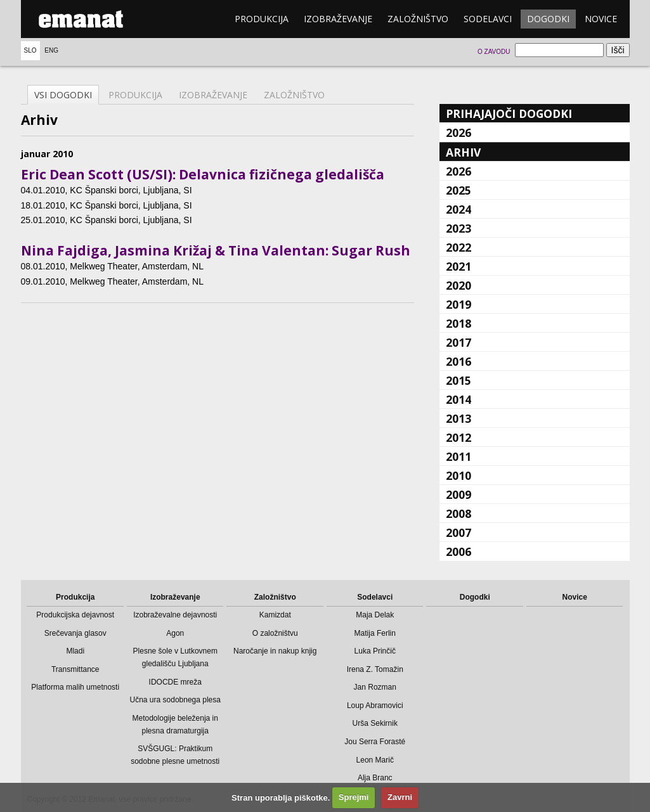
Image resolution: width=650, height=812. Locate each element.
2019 (458, 304)
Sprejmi (354, 797)
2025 (458, 190)
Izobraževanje (338, 19)
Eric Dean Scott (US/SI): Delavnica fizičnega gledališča (203, 174)
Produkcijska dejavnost (75, 615)
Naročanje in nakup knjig (275, 651)
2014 (458, 399)
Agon (175, 633)
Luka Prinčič (375, 651)
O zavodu (494, 52)
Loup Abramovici (375, 706)
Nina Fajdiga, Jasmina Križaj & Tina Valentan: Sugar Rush (216, 250)
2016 (458, 361)
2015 (458, 380)
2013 (458, 418)
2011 (458, 456)
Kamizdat (275, 615)
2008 (458, 513)
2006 (458, 551)
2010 (458, 475)
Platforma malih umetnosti (75, 687)
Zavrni (400, 797)
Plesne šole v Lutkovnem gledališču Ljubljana (175, 657)
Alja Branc (375, 778)
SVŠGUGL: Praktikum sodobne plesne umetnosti (175, 755)
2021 (458, 266)
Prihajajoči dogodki (509, 113)
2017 (458, 342)
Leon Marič (375, 760)
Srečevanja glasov (75, 633)
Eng (51, 50)
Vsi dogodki (63, 95)
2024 (458, 209)
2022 (458, 247)
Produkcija (262, 19)
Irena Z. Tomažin (375, 669)
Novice (601, 19)
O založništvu (275, 633)
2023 (458, 228)
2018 (458, 323)
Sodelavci (488, 19)
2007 (458, 532)
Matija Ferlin (375, 633)
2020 (458, 285)
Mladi (75, 651)
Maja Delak (375, 615)
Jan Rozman (375, 687)
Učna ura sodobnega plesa (175, 700)
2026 (458, 132)
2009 (458, 494)
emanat (81, 19)
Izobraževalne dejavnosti (175, 615)
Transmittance (75, 669)
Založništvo (418, 19)
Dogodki (548, 19)
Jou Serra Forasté (375, 742)
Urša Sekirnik (375, 723)
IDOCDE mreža (175, 682)
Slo (30, 50)
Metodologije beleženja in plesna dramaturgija (175, 725)
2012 (458, 437)
